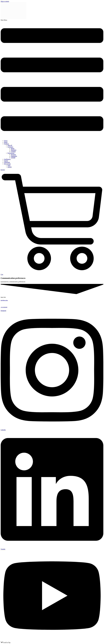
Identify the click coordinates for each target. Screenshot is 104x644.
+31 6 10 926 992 (4, 307)
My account (7, 164)
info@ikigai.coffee (4, 300)
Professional (11, 153)
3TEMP (13, 158)
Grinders (13, 152)
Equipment (14, 156)
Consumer (10, 147)
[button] (52, 79)
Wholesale (7, 162)
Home (6, 141)
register (10, 167)
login (9, 165)
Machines (14, 150)
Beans (6, 142)
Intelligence (7, 159)
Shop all (10, 145)
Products (7, 144)
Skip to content (5, 1)
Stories (6, 161)
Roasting (13, 155)
